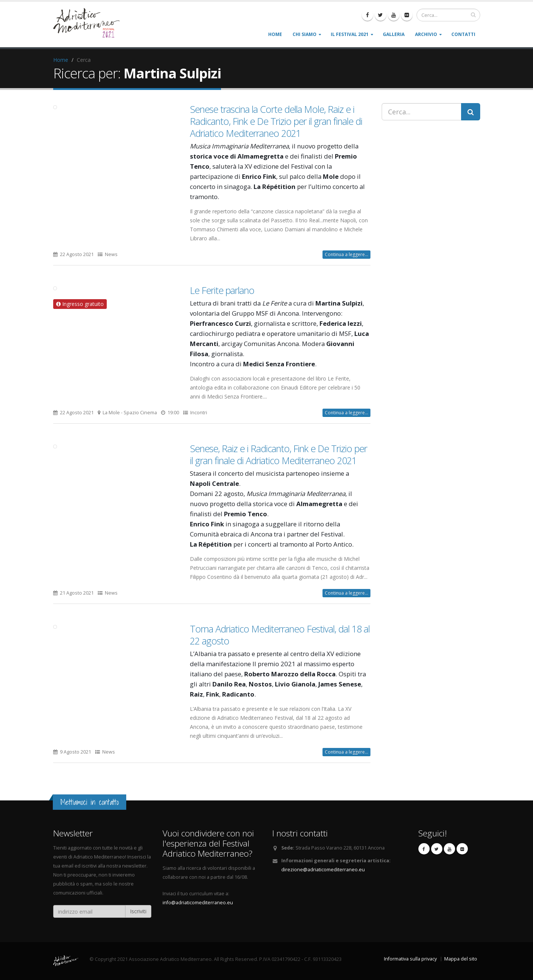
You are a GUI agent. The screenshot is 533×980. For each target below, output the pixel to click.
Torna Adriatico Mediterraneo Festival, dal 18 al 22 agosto (280, 635)
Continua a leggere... (346, 254)
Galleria (394, 34)
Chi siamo (305, 34)
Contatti (463, 34)
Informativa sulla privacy (410, 959)
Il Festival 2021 (350, 34)
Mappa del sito (461, 959)
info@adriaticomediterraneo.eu (198, 903)
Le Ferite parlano (222, 290)
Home (275, 34)
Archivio (426, 34)
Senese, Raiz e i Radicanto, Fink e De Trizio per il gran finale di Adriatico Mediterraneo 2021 (278, 454)
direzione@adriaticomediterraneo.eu (323, 870)
